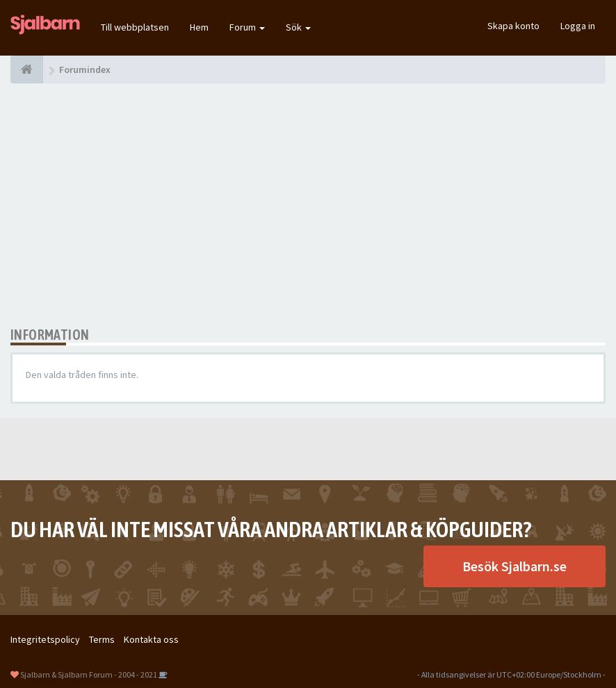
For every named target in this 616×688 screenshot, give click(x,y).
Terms (102, 639)
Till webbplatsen (135, 27)
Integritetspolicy (45, 639)
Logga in (578, 26)
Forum (247, 27)
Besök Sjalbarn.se (514, 566)
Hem (199, 27)
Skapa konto (513, 26)
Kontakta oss (151, 639)
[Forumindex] (27, 69)
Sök (298, 27)
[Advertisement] (308, 205)
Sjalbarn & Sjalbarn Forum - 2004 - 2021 (89, 674)
